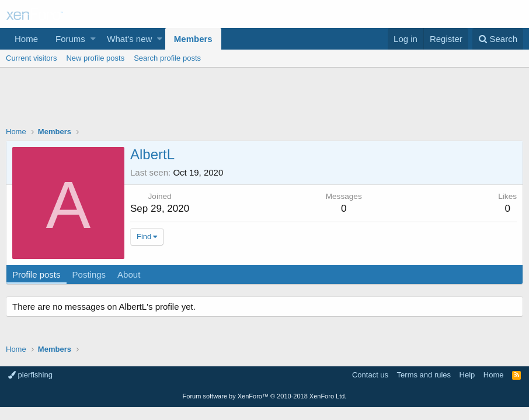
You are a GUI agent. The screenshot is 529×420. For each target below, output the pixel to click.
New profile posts (95, 58)
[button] (93, 39)
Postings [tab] (89, 274)
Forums (70, 39)
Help (467, 375)
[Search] (498, 39)
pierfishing (30, 375)
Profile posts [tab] (36, 274)
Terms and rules (424, 375)
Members (193, 39)
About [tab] (129, 274)
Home (26, 39)
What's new (129, 39)
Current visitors (31, 58)
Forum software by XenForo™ (265, 396)
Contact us (370, 375)
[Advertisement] (264, 100)
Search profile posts (167, 58)
